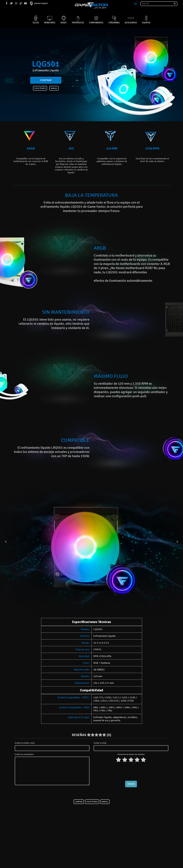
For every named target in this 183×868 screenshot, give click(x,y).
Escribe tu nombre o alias (25, 743)
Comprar (46, 80)
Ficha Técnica (40, 88)
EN (135, 4)
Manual (54, 88)
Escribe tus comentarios (24, 754)
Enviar (131, 784)
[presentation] (131, 771)
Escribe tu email (100, 743)
